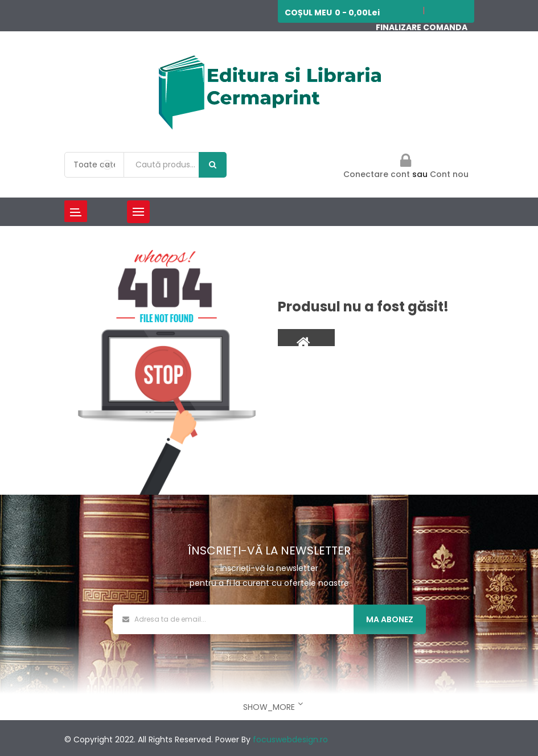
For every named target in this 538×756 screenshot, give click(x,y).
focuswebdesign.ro (290, 739)
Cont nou (449, 174)
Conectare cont (378, 174)
